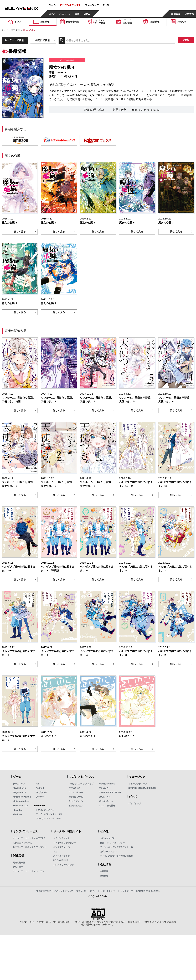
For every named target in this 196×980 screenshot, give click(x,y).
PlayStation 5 (19, 788)
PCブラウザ (41, 793)
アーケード (41, 797)
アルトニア (18, 867)
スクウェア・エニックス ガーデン (29, 871)
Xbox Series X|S (21, 806)
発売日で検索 (43, 40)
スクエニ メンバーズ (22, 843)
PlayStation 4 (19, 793)
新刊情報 (16, 30)
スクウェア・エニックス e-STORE (29, 838)
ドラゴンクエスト (61, 838)
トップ (5, 30)
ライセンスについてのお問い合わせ (116, 856)
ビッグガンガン (76, 806)
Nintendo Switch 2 (22, 797)
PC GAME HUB (61, 860)
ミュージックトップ (138, 784)
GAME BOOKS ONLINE (110, 793)
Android (40, 788)
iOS (38, 784)
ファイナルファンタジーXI (48, 819)
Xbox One (18, 810)
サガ (55, 852)
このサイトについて (64, 891)
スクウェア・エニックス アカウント (30, 847)
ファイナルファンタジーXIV (49, 814)
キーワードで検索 (14, 40)
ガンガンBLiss (106, 801)
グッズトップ (135, 804)
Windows (17, 814)
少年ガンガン (75, 788)
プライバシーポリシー (87, 891)
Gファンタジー (76, 793)
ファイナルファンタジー (65, 843)
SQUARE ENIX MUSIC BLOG (143, 788)
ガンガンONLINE (107, 784)
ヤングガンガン (76, 801)
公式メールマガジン (109, 852)
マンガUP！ (104, 788)
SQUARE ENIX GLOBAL (148, 891)
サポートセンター (109, 891)
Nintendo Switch (21, 801)
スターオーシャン (61, 856)
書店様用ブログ (44, 891)
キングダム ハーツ (62, 847)
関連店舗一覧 (19, 863)
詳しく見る (20, 232)
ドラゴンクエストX (45, 810)
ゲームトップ (19, 784)
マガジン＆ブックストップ (81, 784)
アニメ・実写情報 (107, 806)
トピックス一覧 (107, 838)
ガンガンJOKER (76, 797)
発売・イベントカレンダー (112, 843)
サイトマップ (127, 891)
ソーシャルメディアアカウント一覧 (116, 847)
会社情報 (104, 871)
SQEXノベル (105, 797)
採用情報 (104, 876)
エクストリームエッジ (64, 865)
